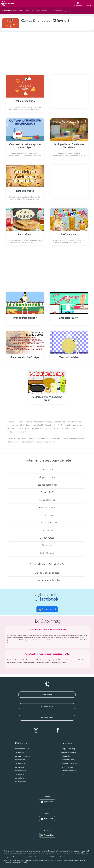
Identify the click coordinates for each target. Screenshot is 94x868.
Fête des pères (47, 515)
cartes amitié (20, 763)
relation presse (67, 767)
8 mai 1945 (47, 492)
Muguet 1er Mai (47, 477)
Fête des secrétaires (47, 485)
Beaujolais (47, 545)
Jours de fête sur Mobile (47, 580)
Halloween (47, 530)
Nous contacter (47, 706)
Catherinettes (47, 538)
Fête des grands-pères (47, 523)
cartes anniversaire (22, 756)
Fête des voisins (47, 507)
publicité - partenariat (70, 763)
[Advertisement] (47, 52)
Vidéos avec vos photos (47, 573)
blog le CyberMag (68, 749)
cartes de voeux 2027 (23, 749)
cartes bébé (20, 774)
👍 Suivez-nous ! (47, 609)
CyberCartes (47, 597)
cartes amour (20, 760)
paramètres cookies (69, 771)
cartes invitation (21, 778)
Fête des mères (47, 500)
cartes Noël (20, 752)
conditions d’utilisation (70, 752)
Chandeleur (41, 438)
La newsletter (47, 718)
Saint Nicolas (47, 553)
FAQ (63, 774)
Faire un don (47, 695)
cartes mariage (21, 771)
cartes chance (20, 782)
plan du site (66, 756)
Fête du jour (47, 470)
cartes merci (20, 767)
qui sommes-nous (68, 760)
